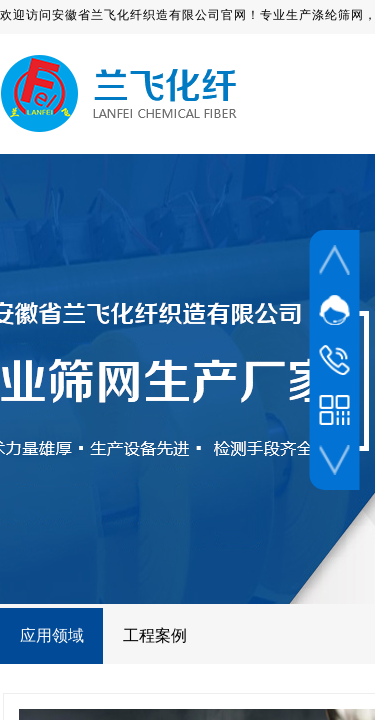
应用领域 (52, 635)
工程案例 (155, 635)
